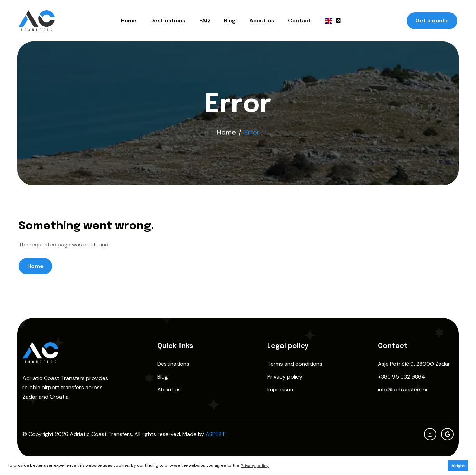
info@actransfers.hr (403, 389)
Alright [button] (458, 466)
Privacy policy (285, 377)
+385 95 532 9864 (402, 377)
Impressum (281, 389)
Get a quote (432, 21)
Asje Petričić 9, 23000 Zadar (414, 364)
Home (129, 21)
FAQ (205, 21)
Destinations (168, 21)
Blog (230, 21)
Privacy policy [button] (255, 466)
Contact (300, 21)
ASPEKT (215, 434)
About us (262, 21)
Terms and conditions (295, 364)
